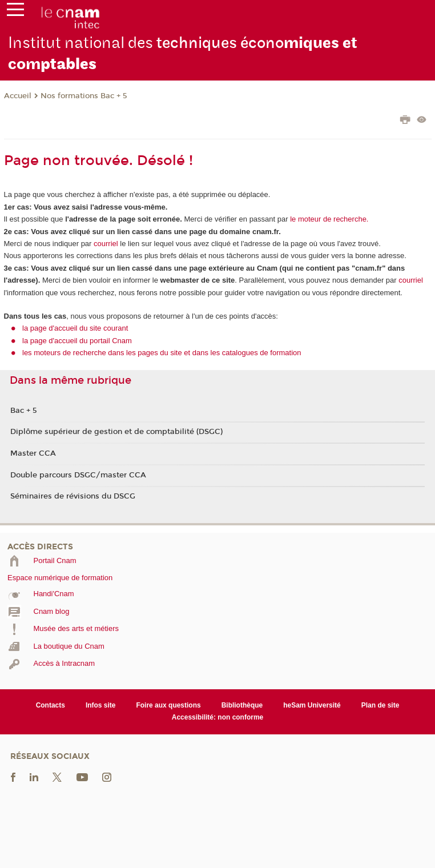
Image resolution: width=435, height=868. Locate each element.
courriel (106, 244)
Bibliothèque (242, 705)
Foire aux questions (168, 705)
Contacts (51, 705)
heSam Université (312, 705)
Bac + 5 (24, 411)
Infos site (101, 705)
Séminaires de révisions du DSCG (73, 496)
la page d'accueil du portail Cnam (77, 341)
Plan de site (380, 705)
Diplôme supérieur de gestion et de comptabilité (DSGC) (116, 432)
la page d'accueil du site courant (75, 328)
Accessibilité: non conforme (218, 717)
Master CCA (33, 453)
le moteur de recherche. (329, 219)
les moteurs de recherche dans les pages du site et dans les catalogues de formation (162, 353)
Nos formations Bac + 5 (84, 96)
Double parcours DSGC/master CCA (78, 475)
